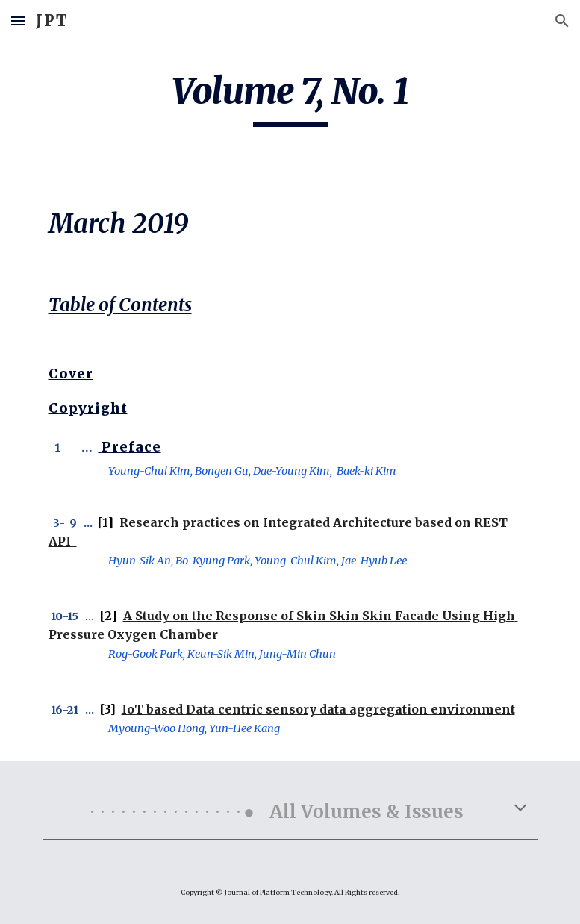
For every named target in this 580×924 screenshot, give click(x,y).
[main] (290, 98)
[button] (18, 21)
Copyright (88, 408)
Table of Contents (120, 305)
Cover (71, 374)
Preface (131, 447)
